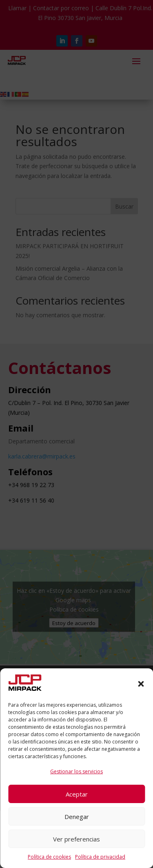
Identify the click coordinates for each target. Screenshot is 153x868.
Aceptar (77, 794)
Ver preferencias (76, 839)
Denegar (77, 817)
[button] (141, 684)
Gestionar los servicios (76, 771)
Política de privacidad (100, 857)
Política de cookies (49, 857)
